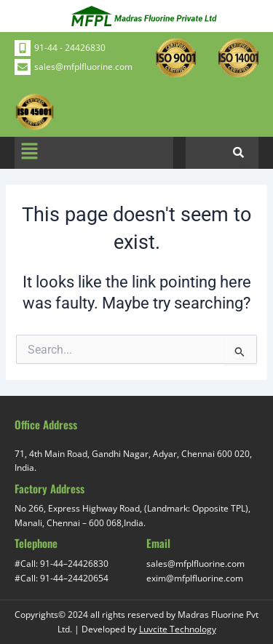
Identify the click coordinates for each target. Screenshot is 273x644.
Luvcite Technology (178, 629)
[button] (29, 153)
